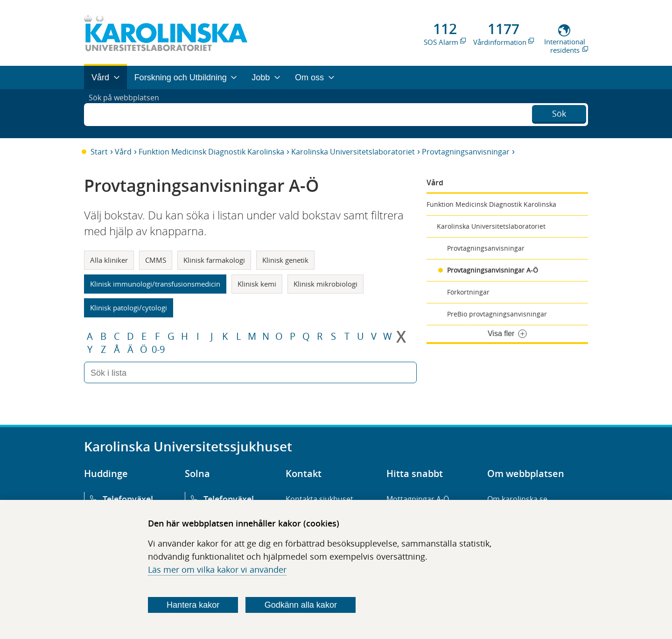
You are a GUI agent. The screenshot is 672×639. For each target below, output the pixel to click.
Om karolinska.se (517, 499)
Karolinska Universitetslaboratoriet (353, 152)
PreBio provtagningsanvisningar (497, 314)
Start (99, 152)
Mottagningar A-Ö (418, 499)
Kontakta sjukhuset (319, 499)
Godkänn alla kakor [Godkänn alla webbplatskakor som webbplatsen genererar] (301, 605)
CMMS (156, 260)
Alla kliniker (109, 260)
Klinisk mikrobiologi (325, 284)
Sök (559, 112)
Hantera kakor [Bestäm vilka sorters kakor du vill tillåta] (193, 605)
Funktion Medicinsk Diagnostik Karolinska (211, 152)
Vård (123, 152)
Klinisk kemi (257, 284)
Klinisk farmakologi (214, 260)
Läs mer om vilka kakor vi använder (217, 569)
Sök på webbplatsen (128, 113)
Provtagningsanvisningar (466, 152)
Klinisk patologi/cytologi (129, 308)
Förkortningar (468, 292)
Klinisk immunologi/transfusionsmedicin (155, 284)
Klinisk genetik (285, 260)
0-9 (158, 350)
